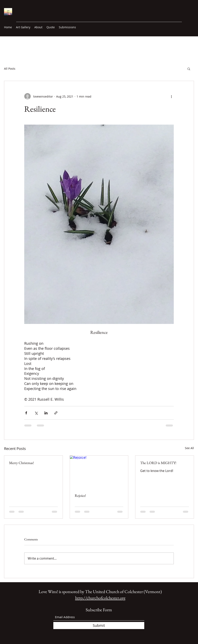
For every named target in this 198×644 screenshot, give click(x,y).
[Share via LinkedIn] (46, 413)
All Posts (10, 69)
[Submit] (99, 626)
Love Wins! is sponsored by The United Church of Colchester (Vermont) (100, 592)
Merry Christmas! (22, 463)
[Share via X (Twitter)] (36, 413)
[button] (189, 69)
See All (189, 448)
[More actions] (171, 96)
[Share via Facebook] (26, 413)
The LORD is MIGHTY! (158, 463)
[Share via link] (56, 413)
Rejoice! (80, 495)
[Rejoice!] (99, 472)
